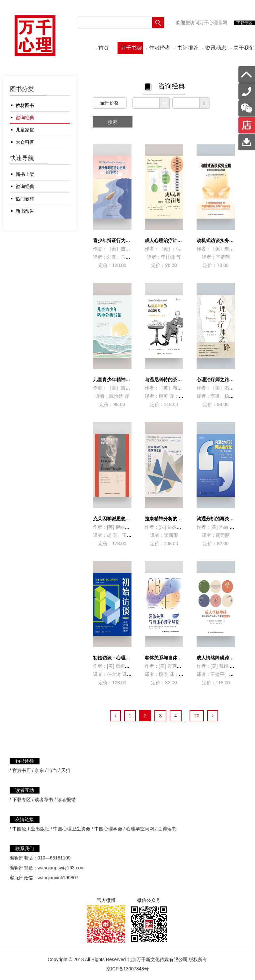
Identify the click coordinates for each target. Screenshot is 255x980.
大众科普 (25, 142)
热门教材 (25, 199)
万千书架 (130, 48)
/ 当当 (51, 770)
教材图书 (25, 105)
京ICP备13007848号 (127, 969)
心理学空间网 (140, 829)
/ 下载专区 (20, 799)
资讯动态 (214, 48)
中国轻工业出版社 (31, 829)
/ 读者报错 (65, 799)
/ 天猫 (64, 770)
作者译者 (158, 48)
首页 (102, 48)
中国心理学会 (108, 829)
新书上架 (25, 174)
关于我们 (243, 48)
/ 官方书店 (20, 770)
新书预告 (25, 211)
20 (197, 716)
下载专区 (244, 23)
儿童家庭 (25, 130)
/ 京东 (38, 770)
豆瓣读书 (167, 829)
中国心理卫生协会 (72, 829)
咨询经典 (25, 118)
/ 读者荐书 (43, 799)
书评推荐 (186, 48)
